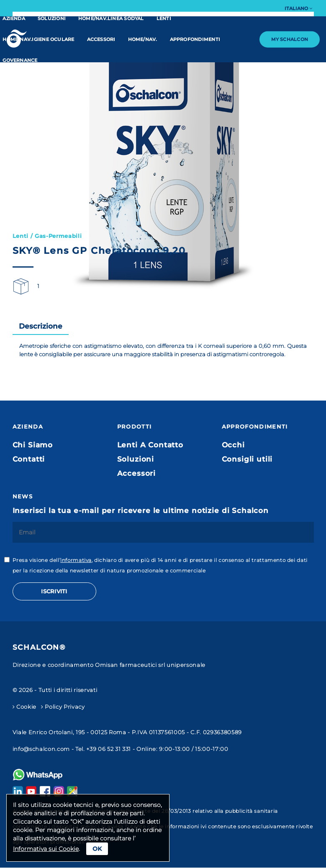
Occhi (233, 445)
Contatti (29, 459)
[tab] (41, 327)
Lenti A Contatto (150, 445)
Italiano (298, 8)
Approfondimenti (195, 39)
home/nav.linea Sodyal (111, 18)
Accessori (101, 39)
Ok (97, 849)
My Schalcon (290, 39)
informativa (76, 560)
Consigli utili (247, 459)
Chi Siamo (33, 445)
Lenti (164, 18)
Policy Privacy (63, 707)
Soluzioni (52, 18)
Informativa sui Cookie (46, 849)
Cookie (24, 707)
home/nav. (143, 39)
